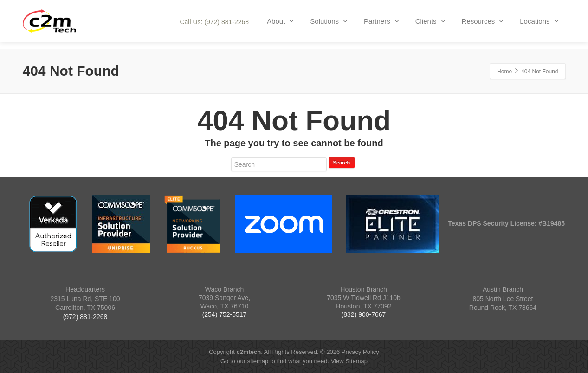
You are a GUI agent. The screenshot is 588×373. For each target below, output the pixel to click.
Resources (483, 21)
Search (342, 163)
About (281, 21)
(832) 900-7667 (364, 314)
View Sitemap (349, 361)
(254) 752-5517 (225, 314)
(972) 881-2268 (85, 317)
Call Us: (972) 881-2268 (214, 22)
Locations (539, 21)
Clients (431, 21)
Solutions (329, 21)
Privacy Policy (360, 352)
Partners (382, 21)
